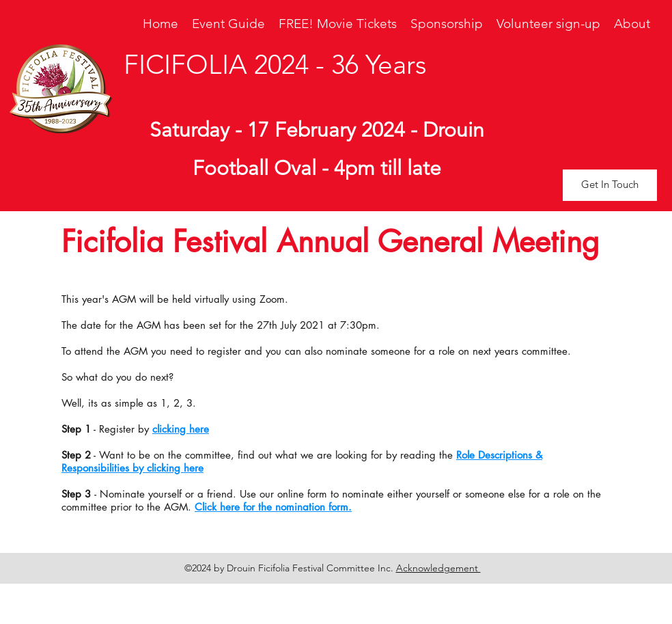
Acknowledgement (438, 568)
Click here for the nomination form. (273, 507)
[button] (610, 185)
